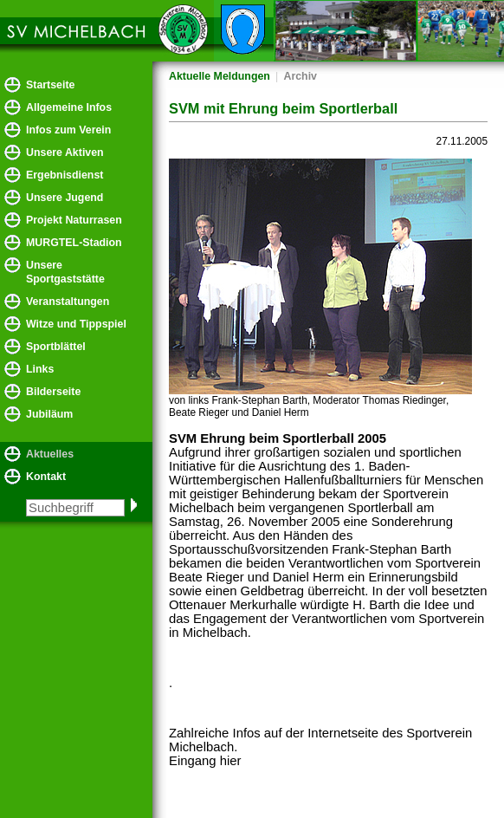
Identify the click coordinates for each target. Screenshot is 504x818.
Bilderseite (53, 392)
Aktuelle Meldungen (220, 76)
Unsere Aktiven (65, 153)
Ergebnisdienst (65, 175)
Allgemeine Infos (69, 107)
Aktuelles (50, 454)
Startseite (50, 85)
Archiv (300, 76)
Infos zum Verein (68, 130)
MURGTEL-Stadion (74, 243)
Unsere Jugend (65, 198)
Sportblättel (56, 347)
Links (40, 369)
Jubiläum (49, 414)
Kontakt (46, 477)
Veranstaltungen (68, 302)
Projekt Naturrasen (74, 220)
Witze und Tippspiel (76, 324)
